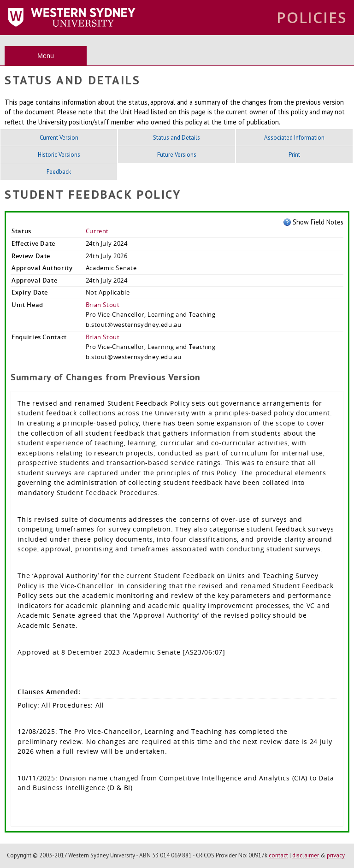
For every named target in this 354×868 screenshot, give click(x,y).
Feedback (59, 172)
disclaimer (306, 855)
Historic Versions (59, 155)
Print (294, 155)
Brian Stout (103, 305)
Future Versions (177, 155)
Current (97, 231)
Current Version (59, 138)
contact (278, 855)
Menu (46, 56)
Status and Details (177, 138)
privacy (336, 855)
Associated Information (294, 138)
